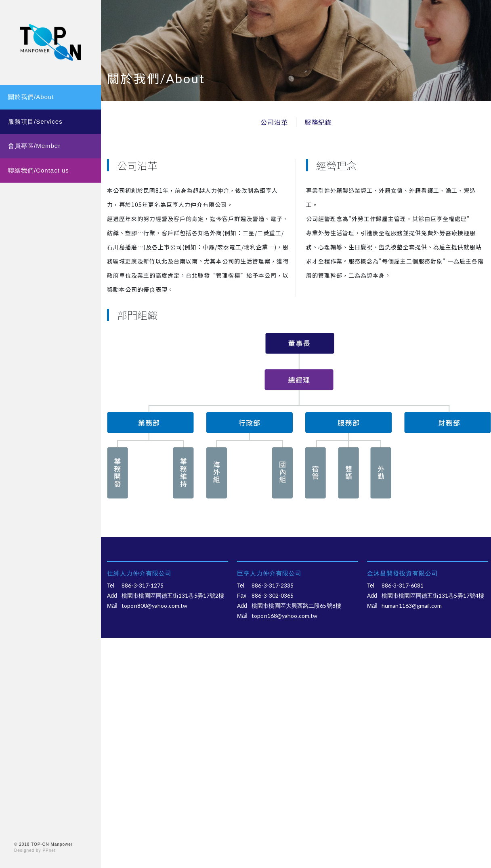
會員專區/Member (34, 146)
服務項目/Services (35, 121)
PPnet (49, 850)
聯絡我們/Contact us (39, 170)
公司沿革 (274, 122)
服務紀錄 (318, 122)
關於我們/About (31, 97)
